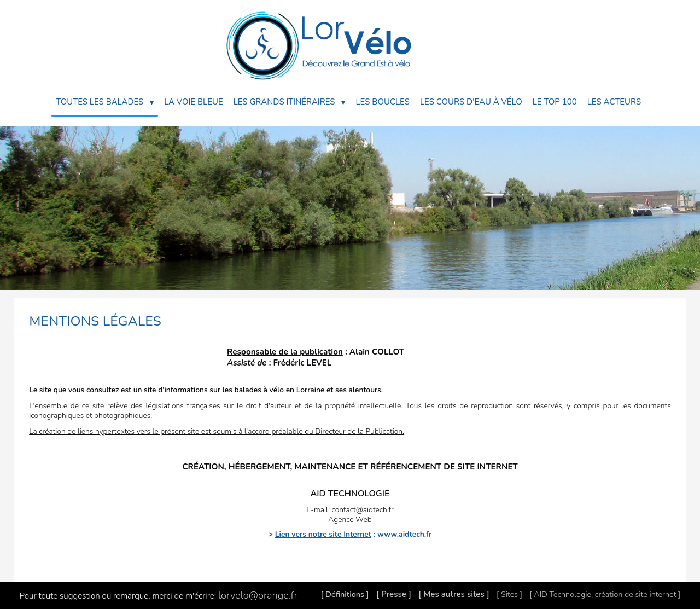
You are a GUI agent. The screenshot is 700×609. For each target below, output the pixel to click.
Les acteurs (614, 102)
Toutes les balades (105, 102)
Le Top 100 (555, 102)
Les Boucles (382, 102)
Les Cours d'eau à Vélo (471, 102)
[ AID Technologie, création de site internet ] (605, 594)
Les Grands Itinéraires (290, 102)
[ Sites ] (509, 594)
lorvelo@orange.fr (258, 595)
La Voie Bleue (193, 102)
